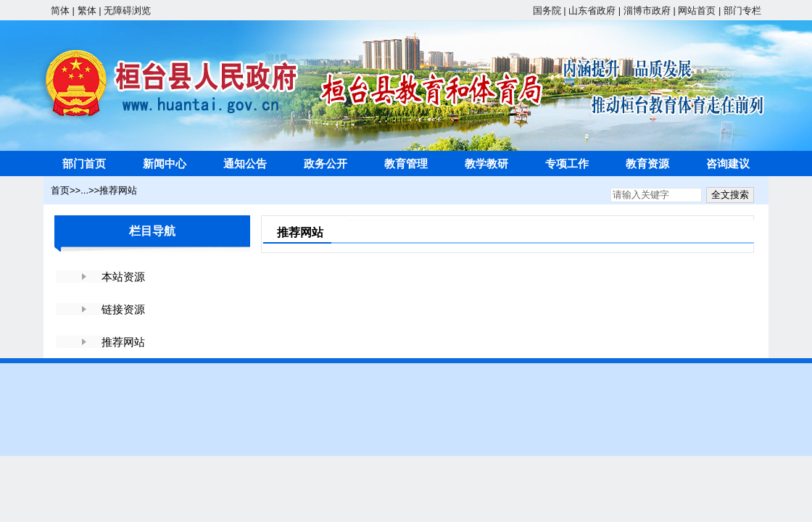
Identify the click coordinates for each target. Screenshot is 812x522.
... (84, 190)
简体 (60, 11)
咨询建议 (728, 163)
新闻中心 (165, 163)
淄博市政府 (647, 11)
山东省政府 (592, 11)
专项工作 (567, 163)
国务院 (547, 11)
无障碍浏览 (127, 11)
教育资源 (647, 163)
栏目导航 (152, 231)
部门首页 (84, 163)
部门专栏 (742, 11)
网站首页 (697, 11)
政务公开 (326, 163)
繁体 (87, 11)
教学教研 (486, 163)
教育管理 (406, 163)
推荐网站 (118, 190)
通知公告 (245, 163)
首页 (60, 190)
